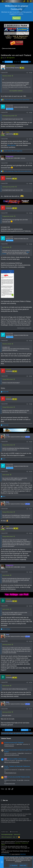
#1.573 (30, 572)
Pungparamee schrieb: (8, 216)
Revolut (13, 145)
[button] (3, 1)
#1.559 (30, 73)
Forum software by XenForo (15, 841)
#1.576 (30, 683)
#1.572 (30, 533)
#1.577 (30, 709)
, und (13, 151)
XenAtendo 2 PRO (6, 854)
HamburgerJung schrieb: (9, 116)
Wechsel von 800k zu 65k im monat (15, 759)
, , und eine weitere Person (17, 100)
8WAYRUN (23, 854)
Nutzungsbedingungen (7, 834)
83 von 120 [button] (17, 62)
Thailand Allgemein (9, 746)
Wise (9, 145)
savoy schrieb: (6, 247)
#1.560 (30, 113)
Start (14, 837)
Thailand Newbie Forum (10, 773)
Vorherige (9, 62)
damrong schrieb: (7, 645)
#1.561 (30, 139)
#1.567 (30, 376)
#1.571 (30, 509)
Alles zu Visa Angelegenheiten (12, 762)
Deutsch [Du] (14, 832)
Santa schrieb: (6, 475)
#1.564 (30, 213)
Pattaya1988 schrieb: (8, 379)
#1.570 (30, 472)
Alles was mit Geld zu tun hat (12, 755)
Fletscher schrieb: (7, 76)
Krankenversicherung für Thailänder (14, 743)
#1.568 (30, 404)
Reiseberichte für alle (10, 784)
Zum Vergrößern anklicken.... (16, 91)
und (6, 629)
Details (3, 849)
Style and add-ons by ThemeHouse (10, 851)
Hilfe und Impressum (7, 837)
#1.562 (30, 163)
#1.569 (30, 442)
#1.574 (30, 606)
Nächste (25, 62)
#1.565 (30, 244)
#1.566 (30, 341)
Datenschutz (17, 834)
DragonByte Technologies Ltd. (22, 848)
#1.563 (30, 184)
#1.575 (30, 641)
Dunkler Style (5, 832)
